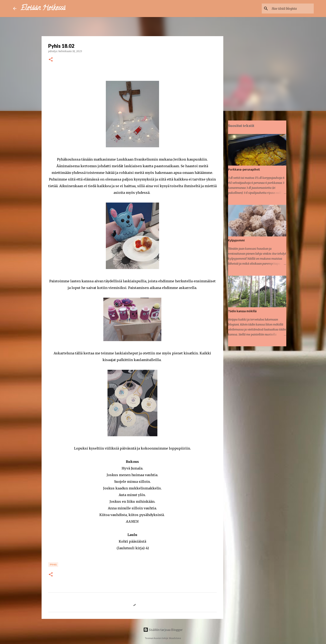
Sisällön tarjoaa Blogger (163, 630)
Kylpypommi (236, 240)
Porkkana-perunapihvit (244, 170)
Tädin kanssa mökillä (242, 311)
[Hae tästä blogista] (292, 9)
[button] (51, 60)
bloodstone (175, 638)
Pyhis (53, 565)
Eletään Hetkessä (43, 9)
